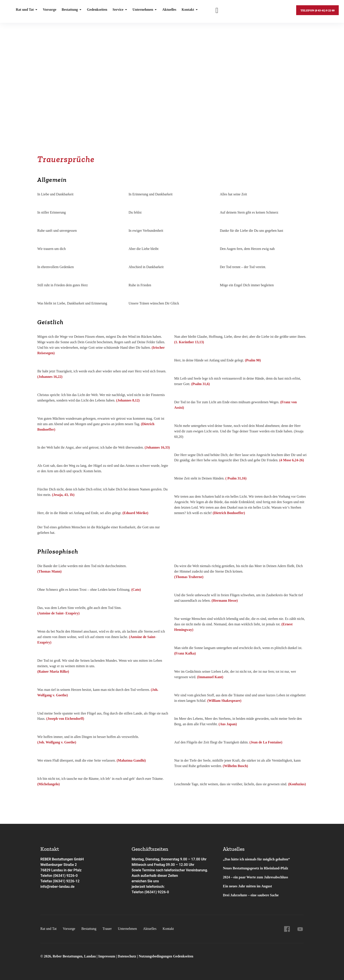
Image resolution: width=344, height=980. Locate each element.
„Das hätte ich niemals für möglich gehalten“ (256, 859)
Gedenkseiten (97, 10)
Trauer (107, 929)
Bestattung (71, 10)
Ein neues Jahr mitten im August (247, 886)
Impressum (107, 956)
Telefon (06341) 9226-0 (59, 876)
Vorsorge (50, 10)
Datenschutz (127, 956)
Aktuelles (169, 10)
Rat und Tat (27, 10)
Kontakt (189, 10)
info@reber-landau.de (57, 887)
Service (120, 10)
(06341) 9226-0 (157, 892)
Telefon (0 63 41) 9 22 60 (317, 10)
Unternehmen (144, 10)
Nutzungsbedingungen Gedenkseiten (166, 956)
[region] (172, 94)
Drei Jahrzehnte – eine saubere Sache (251, 895)
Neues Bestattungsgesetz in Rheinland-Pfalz (256, 868)
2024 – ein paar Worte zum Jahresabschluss (256, 877)
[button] (172, 136)
